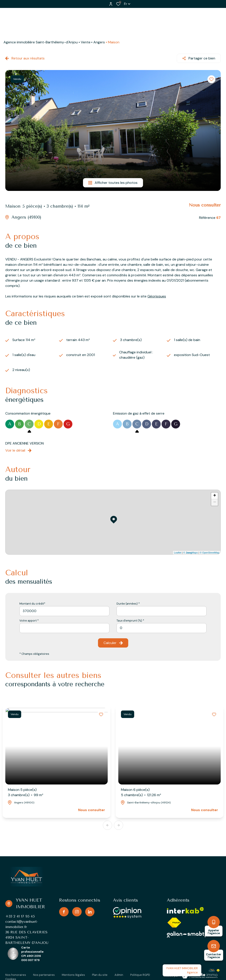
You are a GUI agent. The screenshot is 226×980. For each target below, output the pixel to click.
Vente (86, 42)
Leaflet (178, 553)
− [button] (215, 502)
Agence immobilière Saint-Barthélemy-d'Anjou (41, 42)
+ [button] (215, 496)
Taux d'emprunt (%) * (130, 621)
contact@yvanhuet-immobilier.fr (22, 924)
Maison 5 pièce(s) (26, 793)
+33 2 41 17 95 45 (20, 916)
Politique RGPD (140, 975)
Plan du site (100, 975)
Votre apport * (29, 621)
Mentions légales (73, 975)
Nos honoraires (16, 975)
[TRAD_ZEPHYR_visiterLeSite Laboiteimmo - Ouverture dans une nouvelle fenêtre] (200, 976)
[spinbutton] (162, 628)
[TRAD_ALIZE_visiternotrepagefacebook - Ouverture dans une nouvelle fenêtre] (64, 912)
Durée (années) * (128, 604)
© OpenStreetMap (210, 553)
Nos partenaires (44, 975)
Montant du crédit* (32, 604)
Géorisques (157, 296)
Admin (119, 975)
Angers (99, 42)
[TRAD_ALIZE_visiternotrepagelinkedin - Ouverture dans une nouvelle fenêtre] (90, 912)
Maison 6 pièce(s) (141, 793)
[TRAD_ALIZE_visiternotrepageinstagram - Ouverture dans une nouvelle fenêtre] (77, 912)
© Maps (191, 553)
